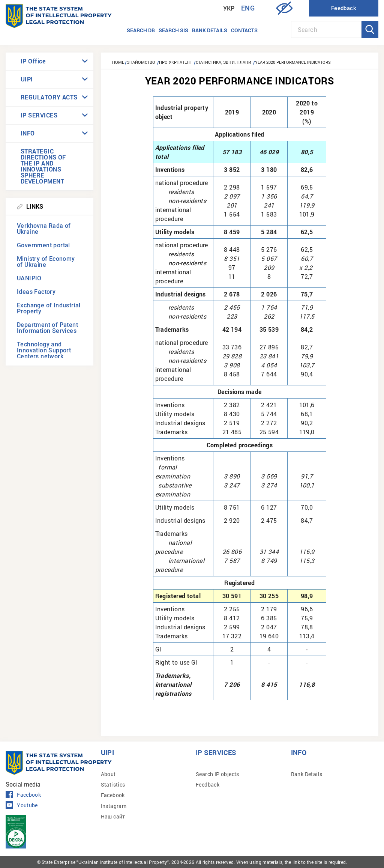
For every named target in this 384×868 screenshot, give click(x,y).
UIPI (27, 79)
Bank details (210, 30)
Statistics (113, 785)
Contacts (244, 30)
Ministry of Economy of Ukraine (46, 262)
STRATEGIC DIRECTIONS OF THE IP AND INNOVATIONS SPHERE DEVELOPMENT (43, 166)
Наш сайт (113, 816)
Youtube (22, 805)
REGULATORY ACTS (49, 97)
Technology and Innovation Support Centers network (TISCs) (44, 353)
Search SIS (173, 30)
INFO (28, 133)
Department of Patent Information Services (47, 328)
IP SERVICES (39, 115)
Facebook (23, 795)
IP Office (33, 61)
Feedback (208, 785)
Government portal (43, 245)
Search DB (141, 30)
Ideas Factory (36, 292)
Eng (248, 8)
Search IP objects (217, 774)
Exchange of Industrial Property (49, 308)
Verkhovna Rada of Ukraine (44, 229)
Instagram (114, 806)
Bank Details (307, 774)
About (108, 774)
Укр (229, 8)
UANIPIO (29, 278)
